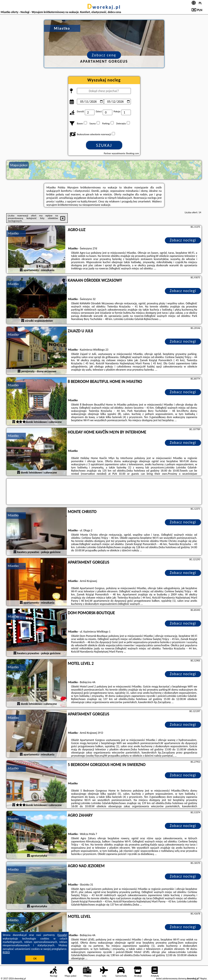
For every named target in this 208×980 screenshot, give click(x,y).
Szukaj (104, 145)
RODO (6, 952)
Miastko (13, 233)
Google (62, 935)
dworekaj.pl (104, 7)
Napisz (204, 978)
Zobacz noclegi (183, 240)
